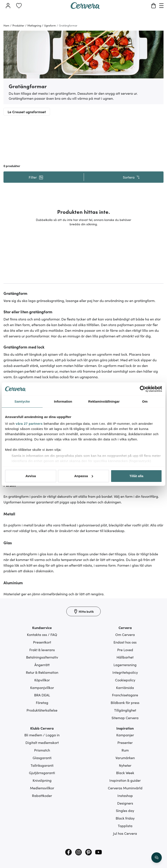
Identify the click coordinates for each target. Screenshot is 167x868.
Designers (125, 803)
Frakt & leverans (42, 650)
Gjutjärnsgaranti (42, 773)
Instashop (125, 795)
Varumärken (125, 758)
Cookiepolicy (125, 680)
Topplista (125, 826)
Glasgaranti (42, 758)
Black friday (125, 818)
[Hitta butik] (83, 611)
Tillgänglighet (125, 710)
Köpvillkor (42, 680)
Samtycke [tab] (22, 401)
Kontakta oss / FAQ (42, 634)
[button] (36, 177)
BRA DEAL (42, 695)
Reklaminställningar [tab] (104, 401)
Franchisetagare (125, 695)
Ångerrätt (42, 665)
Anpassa (84, 476)
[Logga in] (8, 6)
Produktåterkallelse (42, 710)
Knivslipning (42, 780)
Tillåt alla (136, 476)
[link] (19, 6)
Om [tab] (145, 401)
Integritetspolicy (125, 672)
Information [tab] (63, 401)
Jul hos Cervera (125, 833)
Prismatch (42, 750)
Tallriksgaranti (42, 765)
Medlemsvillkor (42, 788)
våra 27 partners (29, 424)
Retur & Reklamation (42, 672)
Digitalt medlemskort (42, 742)
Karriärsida (125, 687)
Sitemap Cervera (125, 718)
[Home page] (85, 7)
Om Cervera (125, 634)
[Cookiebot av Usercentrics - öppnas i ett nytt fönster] (143, 389)
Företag (42, 702)
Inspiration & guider (125, 780)
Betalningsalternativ (42, 657)
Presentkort (42, 642)
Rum (125, 750)
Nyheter (125, 765)
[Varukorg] (154, 6)
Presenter (125, 742)
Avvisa (31, 476)
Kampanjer (125, 735)
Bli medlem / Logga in (42, 735)
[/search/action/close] (157, 858)
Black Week (125, 773)
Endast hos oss (125, 642)
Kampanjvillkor (42, 687)
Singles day (125, 810)
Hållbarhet (125, 657)
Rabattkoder (42, 795)
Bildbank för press (125, 702)
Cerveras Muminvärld (125, 788)
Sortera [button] (131, 177)
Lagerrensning (125, 665)
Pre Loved (125, 650)
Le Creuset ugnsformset (27, 112)
